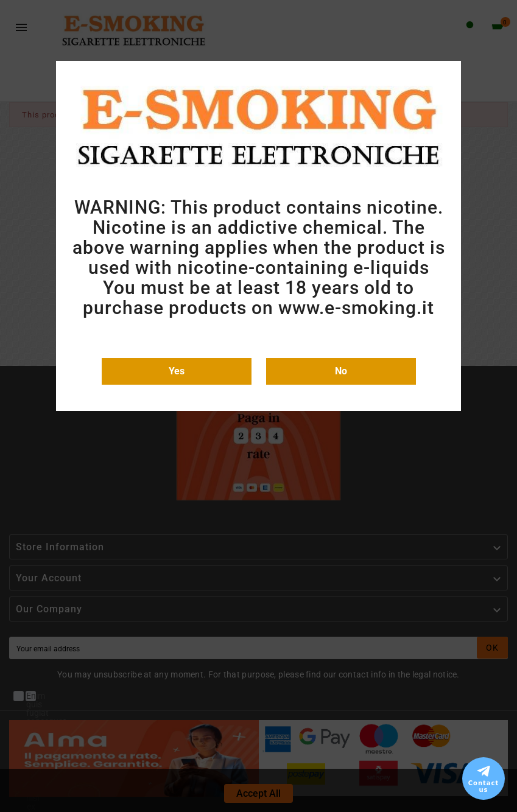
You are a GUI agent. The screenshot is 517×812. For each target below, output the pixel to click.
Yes (177, 371)
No (341, 371)
